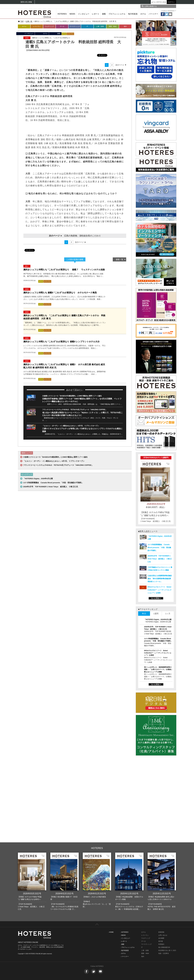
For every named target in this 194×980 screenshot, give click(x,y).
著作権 (161, 941)
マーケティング (75, 26)
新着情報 (161, 932)
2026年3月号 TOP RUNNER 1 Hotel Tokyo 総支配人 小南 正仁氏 (51, 487)
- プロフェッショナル (127, 947)
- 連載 (122, 944)
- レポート (124, 941)
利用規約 (161, 944)
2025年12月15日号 (129, 894)
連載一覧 (119, 259)
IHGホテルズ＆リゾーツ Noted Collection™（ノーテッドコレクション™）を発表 (160, 590)
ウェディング (49, 26)
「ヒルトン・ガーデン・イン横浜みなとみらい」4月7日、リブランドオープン (71, 426)
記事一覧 (29, 21)
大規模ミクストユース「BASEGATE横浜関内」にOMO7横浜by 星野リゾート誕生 (72, 396)
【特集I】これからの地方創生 (94, 897)
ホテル (143, 14)
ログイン (171, 2)
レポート (96, 14)
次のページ (120, 65)
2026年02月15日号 (65, 894)
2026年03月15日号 (32, 894)
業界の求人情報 (26, 2)
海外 (125, 26)
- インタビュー (125, 938)
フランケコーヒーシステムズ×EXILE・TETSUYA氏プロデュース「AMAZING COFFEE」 (75, 410)
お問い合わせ (163, 935)
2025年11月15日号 (162, 894)
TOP (22, 21)
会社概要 (161, 938)
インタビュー (84, 14)
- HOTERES (124, 932)
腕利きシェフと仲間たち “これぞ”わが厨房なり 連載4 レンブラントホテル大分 (61, 342)
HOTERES (62, 14)
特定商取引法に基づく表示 (167, 950)
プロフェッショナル (117, 14)
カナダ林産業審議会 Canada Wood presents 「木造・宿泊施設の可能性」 (53, 483)
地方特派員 (133, 14)
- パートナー (124, 956)
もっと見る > (156, 598)
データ (62, 26)
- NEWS (123, 935)
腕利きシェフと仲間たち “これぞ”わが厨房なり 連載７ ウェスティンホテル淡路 (64, 270)
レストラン (37, 26)
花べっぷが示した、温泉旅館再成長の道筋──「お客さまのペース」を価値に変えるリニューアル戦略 (158, 670)
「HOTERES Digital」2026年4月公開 (38, 479)
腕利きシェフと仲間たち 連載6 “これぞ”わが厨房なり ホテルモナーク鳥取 (60, 293)
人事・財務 (100, 26)
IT (87, 26)
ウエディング (146, 938)
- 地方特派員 (124, 950)
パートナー (153, 14)
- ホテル (123, 953)
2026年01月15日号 (97, 894)
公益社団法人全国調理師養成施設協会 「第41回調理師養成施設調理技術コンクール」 (160, 579)
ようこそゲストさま (159, 2)
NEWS (72, 14)
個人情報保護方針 (164, 947)
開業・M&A (113, 26)
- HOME (111, 932)
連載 (104, 14)
